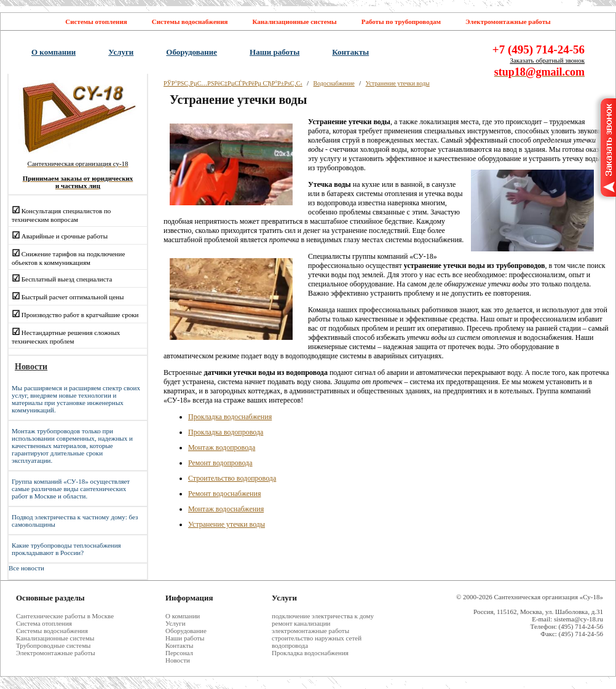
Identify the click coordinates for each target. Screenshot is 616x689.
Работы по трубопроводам (401, 22)
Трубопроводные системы (53, 645)
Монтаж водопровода (222, 447)
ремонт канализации (301, 623)
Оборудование (192, 52)
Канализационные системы (294, 22)
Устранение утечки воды (398, 83)
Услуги (121, 52)
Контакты (350, 52)
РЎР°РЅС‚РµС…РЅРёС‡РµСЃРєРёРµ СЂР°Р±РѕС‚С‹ (233, 83)
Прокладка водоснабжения (230, 417)
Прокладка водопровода (226, 432)
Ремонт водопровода (220, 463)
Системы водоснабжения (190, 22)
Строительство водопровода (232, 478)
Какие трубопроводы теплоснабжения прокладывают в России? (66, 549)
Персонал (179, 653)
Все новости (26, 568)
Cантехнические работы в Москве (65, 616)
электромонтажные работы (310, 631)
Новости (178, 660)
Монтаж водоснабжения (226, 509)
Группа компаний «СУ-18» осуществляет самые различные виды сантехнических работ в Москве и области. (71, 489)
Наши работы (274, 52)
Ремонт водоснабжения (224, 494)
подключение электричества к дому (323, 616)
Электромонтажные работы (508, 22)
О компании (53, 52)
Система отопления (44, 623)
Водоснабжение (334, 83)
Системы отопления (96, 22)
